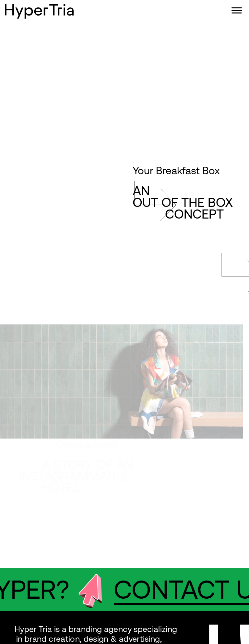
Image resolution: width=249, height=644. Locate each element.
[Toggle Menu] (237, 10)
